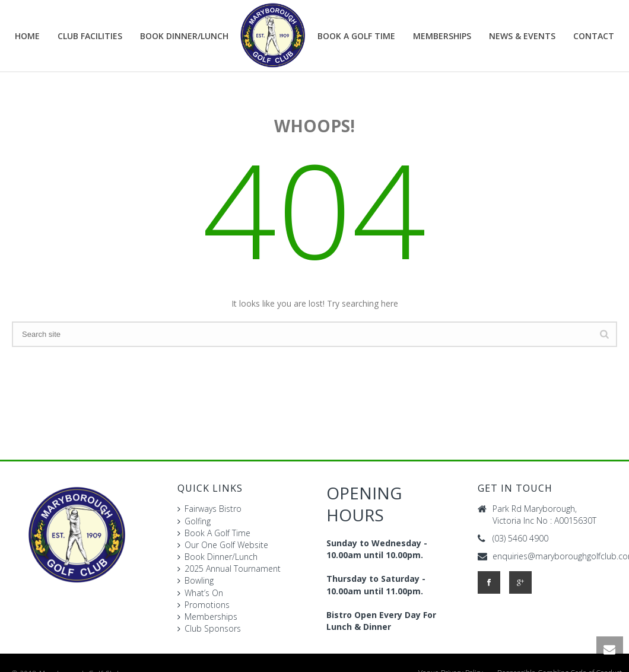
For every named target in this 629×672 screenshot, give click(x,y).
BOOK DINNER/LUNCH (184, 36)
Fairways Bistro (209, 509)
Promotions (204, 605)
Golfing (194, 521)
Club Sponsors (209, 628)
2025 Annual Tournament (229, 569)
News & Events (522, 36)
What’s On (200, 593)
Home (27, 36)
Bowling (196, 580)
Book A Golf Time (356, 36)
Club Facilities (90, 36)
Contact (594, 36)
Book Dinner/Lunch (217, 557)
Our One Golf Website (223, 545)
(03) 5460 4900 (520, 539)
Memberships (442, 36)
